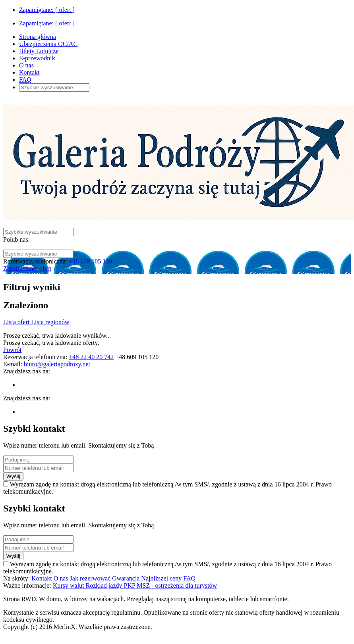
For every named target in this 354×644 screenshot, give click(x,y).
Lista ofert (17, 322)
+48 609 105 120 (90, 261)
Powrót (12, 350)
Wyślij (13, 476)
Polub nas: (16, 239)
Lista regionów (50, 322)
